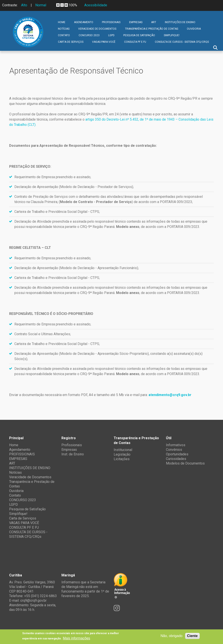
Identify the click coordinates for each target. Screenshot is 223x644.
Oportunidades (177, 454)
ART (154, 22)
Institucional (123, 450)
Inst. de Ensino (73, 454)
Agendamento (84, 22)
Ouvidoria (194, 29)
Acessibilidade (96, 5)
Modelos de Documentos (185, 463)
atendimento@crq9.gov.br (170, 395)
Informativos (176, 445)
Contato (64, 35)
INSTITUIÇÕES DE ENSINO (180, 22)
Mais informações (76, 638)
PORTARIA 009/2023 (176, 202)
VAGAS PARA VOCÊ (104, 42)
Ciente (192, 636)
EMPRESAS (136, 22)
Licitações (122, 459)
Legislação (122, 454)
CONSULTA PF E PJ (135, 42)
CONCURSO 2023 (89, 35)
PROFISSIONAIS (111, 22)
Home (62, 22)
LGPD (111, 35)
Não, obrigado (171, 636)
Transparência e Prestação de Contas (152, 29)
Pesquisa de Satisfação (139, 35)
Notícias (64, 29)
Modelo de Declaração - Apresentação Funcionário (99, 268)
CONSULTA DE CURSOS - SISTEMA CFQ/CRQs (182, 42)
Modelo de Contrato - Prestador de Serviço (96, 202)
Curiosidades (176, 459)
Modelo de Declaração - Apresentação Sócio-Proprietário (104, 354)
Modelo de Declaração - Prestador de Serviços (96, 187)
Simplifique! (172, 35)
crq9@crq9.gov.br (33, 600)
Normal (41, 5)
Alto (24, 5)
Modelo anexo (128, 227)
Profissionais (72, 445)
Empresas (69, 450)
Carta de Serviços (71, 42)
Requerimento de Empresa (35, 177)
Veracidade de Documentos (97, 29)
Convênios (174, 450)
